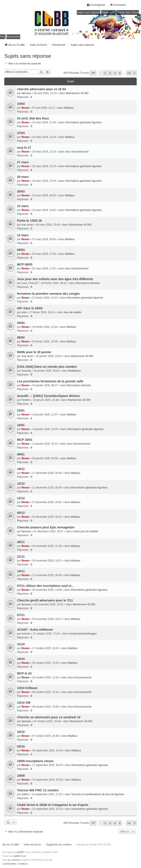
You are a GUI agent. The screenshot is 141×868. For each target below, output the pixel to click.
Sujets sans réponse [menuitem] (89, 12)
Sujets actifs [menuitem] (108, 12)
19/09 (21, 776)
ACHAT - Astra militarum (35, 630)
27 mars (23, 162)
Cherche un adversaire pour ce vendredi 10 (49, 717)
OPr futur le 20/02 (30, 308)
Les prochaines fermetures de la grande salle (50, 381)
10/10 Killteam (27, 688)
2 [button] (105, 73)
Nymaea (26, 93)
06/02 (21, 337)
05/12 (21, 513)
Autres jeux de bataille (85, 531)
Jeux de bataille (72, 312)
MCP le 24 (24, 673)
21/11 (21, 557)
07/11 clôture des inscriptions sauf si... (45, 586)
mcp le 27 (24, 148)
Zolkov (25, 794)
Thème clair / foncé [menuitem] (128, 12)
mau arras (27, 225)
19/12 (21, 469)
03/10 (21, 746)
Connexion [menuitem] (118, 5)
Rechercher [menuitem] (13, 37)
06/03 (21, 250)
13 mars (23, 206)
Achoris (26, 634)
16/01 (21, 425)
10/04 (21, 104)
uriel (24, 312)
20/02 (21, 323)
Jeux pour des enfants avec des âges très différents (55, 279)
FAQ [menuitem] (3, 37)
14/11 (21, 571)
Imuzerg (26, 371)
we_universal (14, 860)
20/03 (21, 191)
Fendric (26, 400)
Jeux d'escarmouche (77, 152)
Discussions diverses (88, 283)
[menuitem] (9, 864)
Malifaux (69, 108)
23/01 (21, 410)
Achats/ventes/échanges (83, 634)
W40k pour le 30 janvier (34, 352)
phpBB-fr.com (20, 856)
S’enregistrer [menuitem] (96, 5)
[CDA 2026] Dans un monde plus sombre (47, 367)
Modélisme (75, 371)
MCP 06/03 (25, 264)
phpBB (20, 852)
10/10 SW (24, 703)
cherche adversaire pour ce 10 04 (41, 89)
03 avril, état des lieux (33, 118)
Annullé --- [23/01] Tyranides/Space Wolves (48, 396)
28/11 (21, 542)
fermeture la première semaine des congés (48, 294)
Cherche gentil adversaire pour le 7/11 (45, 600)
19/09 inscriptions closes (35, 761)
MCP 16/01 (25, 440)
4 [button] (115, 73)
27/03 (21, 133)
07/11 (21, 615)
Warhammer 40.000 (77, 93)
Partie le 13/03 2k (29, 221)
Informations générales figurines (84, 122)
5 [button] (120, 73)
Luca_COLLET (30, 283)
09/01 (21, 454)
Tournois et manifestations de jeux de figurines (98, 794)
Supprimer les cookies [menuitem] (59, 845)
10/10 (21, 732)
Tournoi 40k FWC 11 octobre (38, 790)
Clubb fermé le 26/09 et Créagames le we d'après (53, 805)
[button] (93, 73)
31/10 (21, 644)
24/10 (21, 659)
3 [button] (110, 73)
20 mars (23, 177)
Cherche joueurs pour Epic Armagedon (46, 527)
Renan (25, 108)
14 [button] (129, 73)
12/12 (21, 484)
